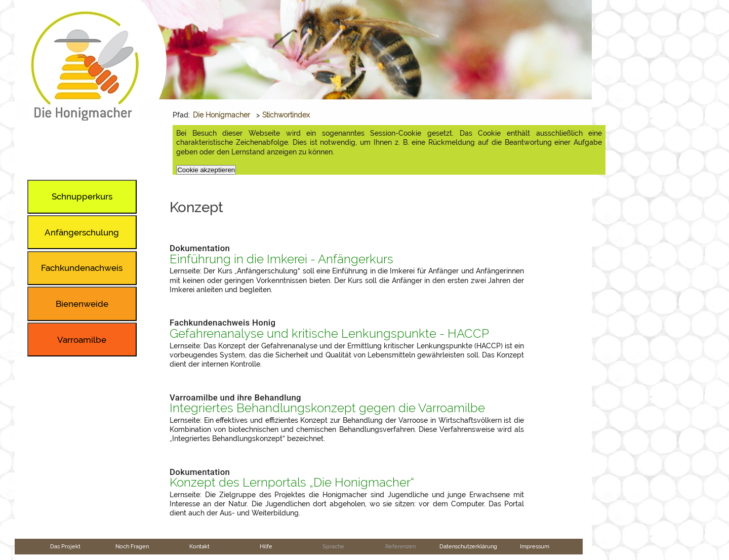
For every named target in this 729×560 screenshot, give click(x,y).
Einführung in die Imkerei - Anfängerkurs (281, 259)
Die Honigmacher (221, 115)
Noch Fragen (132, 546)
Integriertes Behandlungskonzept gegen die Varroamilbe (327, 408)
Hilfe (266, 546)
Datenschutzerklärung (468, 546)
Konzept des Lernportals (292, 483)
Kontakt (199, 546)
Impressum (535, 546)
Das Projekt (65, 546)
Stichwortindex (286, 115)
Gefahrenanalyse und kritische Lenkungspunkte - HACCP (329, 334)
